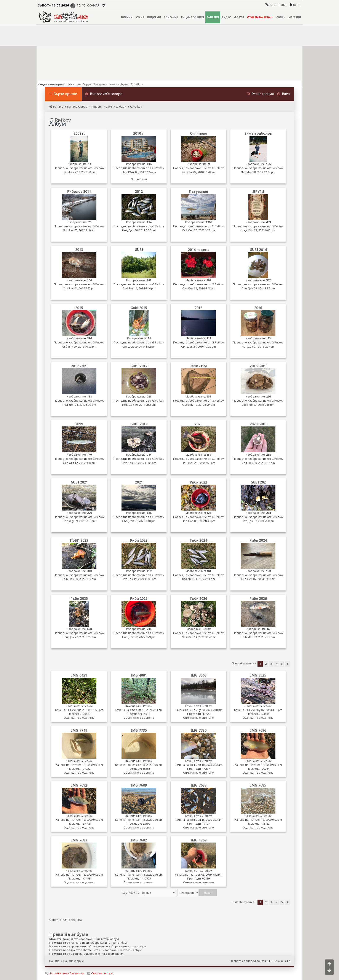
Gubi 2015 (139, 308)
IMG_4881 (139, 675)
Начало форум (74, 961)
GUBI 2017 (139, 366)
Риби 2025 (139, 599)
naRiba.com (73, 84)
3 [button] (271, 664)
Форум (87, 84)
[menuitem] (104, 94)
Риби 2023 (139, 540)
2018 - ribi (199, 366)
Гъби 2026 (198, 599)
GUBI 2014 (258, 250)
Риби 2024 (258, 540)
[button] (287, 664)
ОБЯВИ (281, 17)
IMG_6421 (79, 675)
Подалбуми (139, 179)
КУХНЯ (140, 17)
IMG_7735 (139, 730)
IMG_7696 (258, 730)
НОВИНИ (127, 17)
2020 (198, 424)
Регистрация (278, 5)
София (93, 5)
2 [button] (266, 664)
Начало (54, 961)
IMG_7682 (139, 840)
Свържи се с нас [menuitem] (100, 973)
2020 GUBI (258, 424)
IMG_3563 (198, 675)
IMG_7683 (79, 840)
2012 (139, 192)
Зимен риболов (258, 133)
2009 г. (79, 133)
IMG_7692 (79, 785)
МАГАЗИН (295, 17)
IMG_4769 (198, 840)
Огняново (199, 133)
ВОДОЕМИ (154, 17)
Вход (297, 5)
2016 (198, 308)
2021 (139, 482)
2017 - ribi (79, 366)
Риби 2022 (198, 482)
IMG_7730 (198, 730)
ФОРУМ (239, 17)
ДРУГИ (258, 192)
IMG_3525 (258, 675)
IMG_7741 (79, 730)
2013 (79, 250)
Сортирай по (149, 892)
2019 (79, 424)
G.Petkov (98, 168)
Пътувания (199, 192)
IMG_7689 (139, 785)
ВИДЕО (226, 17)
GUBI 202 (258, 482)
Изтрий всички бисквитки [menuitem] (65, 973)
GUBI (139, 250)
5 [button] (282, 664)
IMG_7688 (198, 785)
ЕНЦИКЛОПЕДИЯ (193, 17)
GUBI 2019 (139, 424)
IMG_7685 (258, 785)
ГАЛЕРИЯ (213, 17)
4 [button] (277, 664)
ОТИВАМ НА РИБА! (260, 17)
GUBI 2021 (79, 482)
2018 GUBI (258, 366)
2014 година (199, 250)
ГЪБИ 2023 (79, 540)
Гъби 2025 (79, 599)
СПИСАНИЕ (171, 17)
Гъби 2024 (198, 540)
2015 (79, 308)
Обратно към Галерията (66, 920)
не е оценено (85, 718)
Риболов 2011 (79, 192)
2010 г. (139, 133)
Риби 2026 (258, 599)
